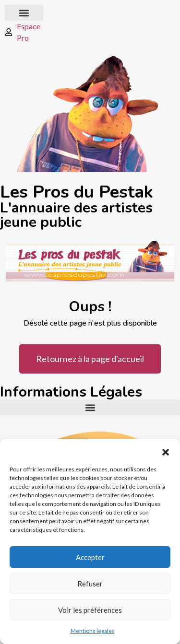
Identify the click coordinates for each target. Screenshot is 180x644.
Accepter (90, 557)
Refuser (90, 584)
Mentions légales (93, 631)
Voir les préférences (90, 610)
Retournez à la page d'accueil (90, 359)
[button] (166, 451)
